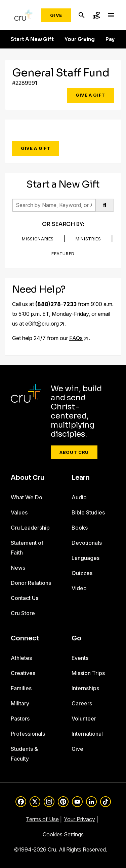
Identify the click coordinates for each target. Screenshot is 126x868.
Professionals (28, 734)
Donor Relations (31, 583)
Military (20, 703)
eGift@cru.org (42, 324)
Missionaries (38, 239)
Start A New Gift (32, 39)
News (18, 568)
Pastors (20, 719)
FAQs (76, 338)
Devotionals (87, 543)
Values (19, 512)
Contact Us (25, 598)
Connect (25, 638)
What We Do (27, 497)
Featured (63, 254)
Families (21, 688)
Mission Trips (88, 673)
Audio (79, 497)
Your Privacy (79, 819)
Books (80, 528)
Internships (85, 688)
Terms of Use (42, 819)
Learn (81, 478)
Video (79, 588)
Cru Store (23, 613)
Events (80, 658)
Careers (82, 703)
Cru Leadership (30, 528)
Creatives (23, 673)
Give (56, 15)
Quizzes (82, 573)
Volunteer (84, 719)
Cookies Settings (63, 834)
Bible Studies (88, 512)
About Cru (74, 452)
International (87, 734)
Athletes (21, 658)
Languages (86, 558)
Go (76, 638)
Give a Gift (90, 95)
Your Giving (80, 39)
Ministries (88, 239)
